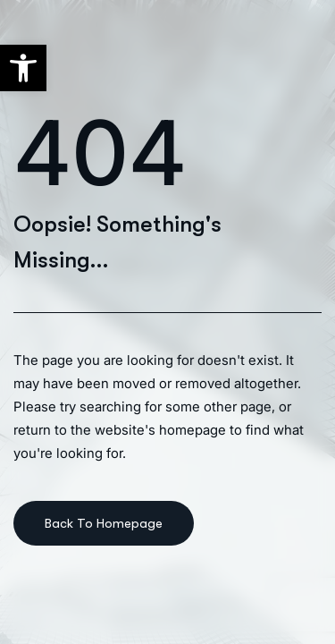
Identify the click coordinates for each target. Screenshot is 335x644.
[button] (23, 68)
